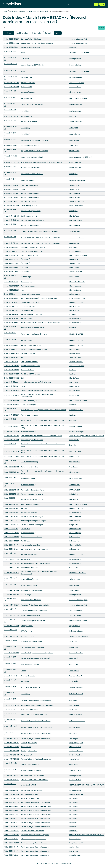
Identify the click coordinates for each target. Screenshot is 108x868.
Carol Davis (74, 568)
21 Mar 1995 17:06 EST (11, 537)
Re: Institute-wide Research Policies (34, 334)
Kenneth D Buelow (76, 410)
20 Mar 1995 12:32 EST (11, 395)
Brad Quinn (73, 174)
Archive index (22, 33)
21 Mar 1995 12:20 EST (11, 525)
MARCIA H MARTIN (76, 334)
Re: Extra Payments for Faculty (32, 831)
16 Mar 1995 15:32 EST (11, 366)
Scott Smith (74, 658)
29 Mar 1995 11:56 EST (11, 747)
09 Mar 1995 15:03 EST (11, 220)
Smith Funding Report (29, 206)
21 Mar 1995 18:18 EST (11, 545)
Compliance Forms (28, 306)
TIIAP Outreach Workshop (31, 255)
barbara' (73, 116)
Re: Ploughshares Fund (29, 751)
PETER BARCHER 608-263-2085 (81, 157)
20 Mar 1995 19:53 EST (11, 451)
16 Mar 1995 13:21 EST (11, 358)
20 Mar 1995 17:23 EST (11, 432)
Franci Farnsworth (76, 478)
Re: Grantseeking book (29, 568)
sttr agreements (27, 626)
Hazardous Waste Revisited (31, 168)
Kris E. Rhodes (74, 140)
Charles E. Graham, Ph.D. (78, 39)
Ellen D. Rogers (75, 216)
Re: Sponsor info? (27, 755)
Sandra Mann (74, 705)
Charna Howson (75, 162)
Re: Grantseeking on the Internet (33, 490)
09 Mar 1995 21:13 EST (11, 243)
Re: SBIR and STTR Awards (30, 47)
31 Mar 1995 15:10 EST (11, 847)
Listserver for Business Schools (32, 157)
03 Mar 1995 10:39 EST (11, 87)
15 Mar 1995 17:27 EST (11, 318)
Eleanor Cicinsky (75, 92)
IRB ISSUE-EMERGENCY (29, 554)
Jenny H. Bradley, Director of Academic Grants (87, 436)
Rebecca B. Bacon (76, 302)
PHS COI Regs (26, 595)
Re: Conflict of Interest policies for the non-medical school (43, 420)
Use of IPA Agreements (29, 185)
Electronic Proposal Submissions (33, 247)
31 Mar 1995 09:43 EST (11, 798)
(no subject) (25, 111)
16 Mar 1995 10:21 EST (11, 350)
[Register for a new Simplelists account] (102, 4)
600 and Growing (27, 180)
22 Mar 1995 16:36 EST (11, 626)
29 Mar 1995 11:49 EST (11, 743)
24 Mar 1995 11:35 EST (11, 653)
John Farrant (74, 671)
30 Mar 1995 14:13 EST (11, 780)
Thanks (24, 189)
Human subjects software (30, 294)
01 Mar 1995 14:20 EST (11, 47)
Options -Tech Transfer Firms (32, 251)
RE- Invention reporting (30, 462)
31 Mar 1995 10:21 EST (11, 827)
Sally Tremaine (75, 294)
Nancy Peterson (75, 168)
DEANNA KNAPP (75, 780)
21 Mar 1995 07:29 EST (11, 467)
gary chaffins (74, 759)
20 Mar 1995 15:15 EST (11, 415)
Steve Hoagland (75, 263)
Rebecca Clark (75, 537)
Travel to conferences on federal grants (36, 382)
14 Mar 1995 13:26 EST (11, 286)
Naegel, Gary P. (75, 855)
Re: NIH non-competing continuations (35, 843)
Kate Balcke (74, 259)
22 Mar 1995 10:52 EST (11, 591)
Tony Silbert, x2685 (76, 843)
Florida (23, 671)
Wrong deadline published (31, 545)
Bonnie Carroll (75, 386)
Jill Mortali (73, 641)
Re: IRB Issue (25, 529)
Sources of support (28, 92)
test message (26, 277)
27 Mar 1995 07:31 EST (11, 705)
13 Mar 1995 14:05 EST (11, 263)
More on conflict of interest (31, 615)
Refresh (48, 33)
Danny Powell (74, 395)
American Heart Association (31, 591)
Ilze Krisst (73, 47)
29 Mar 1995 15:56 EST (11, 755)
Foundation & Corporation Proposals (34, 140)
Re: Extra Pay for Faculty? (30, 798)
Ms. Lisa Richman (76, 78)
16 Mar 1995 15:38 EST (11, 370)
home (45, 4)
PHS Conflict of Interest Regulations (34, 610)
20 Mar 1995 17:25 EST (11, 436)
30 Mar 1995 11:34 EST (11, 776)
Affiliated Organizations (30, 709)
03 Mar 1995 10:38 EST (11, 83)
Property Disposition (28, 676)
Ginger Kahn (74, 525)
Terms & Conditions (43, 863)
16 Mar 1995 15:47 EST (11, 374)
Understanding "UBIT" (29, 785)
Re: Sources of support (29, 121)
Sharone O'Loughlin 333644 (79, 52)
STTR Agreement (27, 631)
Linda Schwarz (75, 134)
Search (102, 28)
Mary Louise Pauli (76, 715)
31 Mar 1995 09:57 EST (11, 802)
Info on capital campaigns (31, 504)
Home (5, 11)
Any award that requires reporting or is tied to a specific (42, 162)
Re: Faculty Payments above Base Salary (36, 721)
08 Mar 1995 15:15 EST (11, 193)
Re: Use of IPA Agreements (31, 193)
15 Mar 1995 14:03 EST (11, 310)
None (23, 386)
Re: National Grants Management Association (38, 705)
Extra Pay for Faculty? (29, 743)
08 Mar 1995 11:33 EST (11, 185)
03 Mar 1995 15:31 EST (11, 116)
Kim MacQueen (75, 290)
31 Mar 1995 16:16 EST (11, 851)
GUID (23, 378)
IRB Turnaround (27, 318)
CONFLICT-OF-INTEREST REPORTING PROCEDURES (39, 232)
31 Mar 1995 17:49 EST (11, 855)
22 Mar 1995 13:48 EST (11, 595)
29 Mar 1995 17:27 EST (11, 759)
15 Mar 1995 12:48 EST (11, 302)
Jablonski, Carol (75, 358)
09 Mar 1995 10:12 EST (11, 198)
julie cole (73, 420)
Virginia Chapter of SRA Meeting (33, 65)
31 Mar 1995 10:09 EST (11, 810)
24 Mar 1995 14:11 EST (11, 676)
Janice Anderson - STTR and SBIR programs (37, 43)
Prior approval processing (31, 664)
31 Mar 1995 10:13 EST (11, 815)
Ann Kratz (73, 247)
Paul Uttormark (75, 111)
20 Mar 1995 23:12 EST (11, 457)
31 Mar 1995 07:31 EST (11, 790)
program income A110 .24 (30, 146)
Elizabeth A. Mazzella (77, 180)
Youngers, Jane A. (76, 610)
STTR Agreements (28, 636)
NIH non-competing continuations (33, 839)
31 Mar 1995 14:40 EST (11, 843)
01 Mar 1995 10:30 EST (11, 39)
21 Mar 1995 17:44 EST (11, 541)
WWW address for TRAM (30, 579)
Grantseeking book (28, 478)
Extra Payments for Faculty (31, 771)
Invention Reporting (28, 432)
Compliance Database (29, 362)
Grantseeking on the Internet (32, 440)
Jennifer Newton (76, 272)
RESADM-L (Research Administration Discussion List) (29, 11)
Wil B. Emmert (75, 579)
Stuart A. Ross (74, 151)
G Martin (73, 328)
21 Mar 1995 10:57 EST (11, 513)
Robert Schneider (76, 105)
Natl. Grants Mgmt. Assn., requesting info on (37, 653)
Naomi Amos (74, 457)
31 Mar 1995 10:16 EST (11, 823)
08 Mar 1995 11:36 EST (11, 189)
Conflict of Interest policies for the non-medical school (41, 436)
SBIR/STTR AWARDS (28, 83)
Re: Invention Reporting (29, 467)
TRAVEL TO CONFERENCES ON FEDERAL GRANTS (38, 390)
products (53, 4)
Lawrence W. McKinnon (78, 573)
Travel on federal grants (30, 401)
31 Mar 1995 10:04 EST (11, 806)
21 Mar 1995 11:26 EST (11, 517)
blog (68, 4)
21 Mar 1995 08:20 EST (11, 472)
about (74, 4)
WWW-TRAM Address (29, 585)
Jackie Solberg (75, 847)
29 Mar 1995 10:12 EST (11, 739)
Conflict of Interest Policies (31, 39)
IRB (22, 358)
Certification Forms (28, 310)
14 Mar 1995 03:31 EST (11, 272)
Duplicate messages (28, 405)
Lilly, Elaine (73, 734)
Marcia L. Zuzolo (75, 747)
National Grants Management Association (36, 700)
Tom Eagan (74, 467)
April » (58, 33)
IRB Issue (24, 508)
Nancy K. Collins (75, 65)
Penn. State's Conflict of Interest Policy (35, 605)
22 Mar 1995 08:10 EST (11, 559)
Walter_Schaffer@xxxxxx (79, 636)
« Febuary (8, 33)
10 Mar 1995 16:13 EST (11, 251)
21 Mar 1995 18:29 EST (11, 549)
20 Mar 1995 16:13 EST (11, 427)
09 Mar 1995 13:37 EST (11, 206)
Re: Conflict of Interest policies (32, 105)
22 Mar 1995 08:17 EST (11, 568)
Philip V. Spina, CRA (76, 743)
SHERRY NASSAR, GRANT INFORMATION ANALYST (87, 785)
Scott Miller (74, 764)
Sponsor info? (26, 747)
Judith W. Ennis (75, 232)
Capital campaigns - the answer (33, 621)
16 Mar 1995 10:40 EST (11, 354)
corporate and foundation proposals (34, 151)
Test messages (27, 282)
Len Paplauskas (75, 59)
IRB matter (25, 681)
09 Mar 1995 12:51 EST (11, 202)
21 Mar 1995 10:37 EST (11, 508)
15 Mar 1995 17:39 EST (11, 323)
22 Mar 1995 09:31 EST (11, 573)
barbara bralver (75, 451)
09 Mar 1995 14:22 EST (11, 216)
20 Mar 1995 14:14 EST (11, 405)
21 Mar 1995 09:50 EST (11, 494)
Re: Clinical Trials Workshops (31, 790)
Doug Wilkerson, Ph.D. (77, 298)
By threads (36, 33)
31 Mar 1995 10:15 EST (11, 819)
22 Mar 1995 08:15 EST (11, 564)
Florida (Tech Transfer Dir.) (31, 687)
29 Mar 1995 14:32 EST (11, 751)
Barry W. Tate (74, 382)
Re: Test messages (28, 286)
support (61, 4)
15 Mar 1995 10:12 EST (11, 294)
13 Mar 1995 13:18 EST (11, 259)
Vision (23, 52)
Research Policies (27, 370)
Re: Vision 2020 (26, 78)
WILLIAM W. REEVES (76, 694)
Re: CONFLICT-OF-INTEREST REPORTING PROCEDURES (41, 238)
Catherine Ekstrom (76, 751)
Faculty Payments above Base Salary (35, 715)
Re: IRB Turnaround (28, 354)
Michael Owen (75, 354)
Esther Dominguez (76, 206)
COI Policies (25, 59)
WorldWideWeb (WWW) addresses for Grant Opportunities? (43, 410)
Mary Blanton (74, 267)
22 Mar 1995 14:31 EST (11, 605)
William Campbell (76, 427)
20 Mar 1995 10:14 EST (11, 382)
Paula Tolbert (74, 277)
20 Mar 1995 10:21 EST (11, 386)
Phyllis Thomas (75, 198)
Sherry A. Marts (75, 545)
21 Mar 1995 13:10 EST (11, 529)
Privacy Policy (55, 863)
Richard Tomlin (75, 350)
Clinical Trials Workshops (30, 764)
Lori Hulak (73, 314)
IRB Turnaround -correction (31, 346)
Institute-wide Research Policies (33, 328)
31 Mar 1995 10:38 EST (11, 835)
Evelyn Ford (74, 648)
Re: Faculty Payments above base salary (36, 759)
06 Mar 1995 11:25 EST (11, 146)
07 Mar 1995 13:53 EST (11, 162)
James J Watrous (76, 121)
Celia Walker (74, 681)
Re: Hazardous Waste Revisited (32, 174)
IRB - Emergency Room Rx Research (34, 549)
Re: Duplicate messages (30, 415)
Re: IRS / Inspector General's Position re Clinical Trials (40, 323)
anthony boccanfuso (77, 721)
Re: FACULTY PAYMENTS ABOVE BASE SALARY (37, 727)
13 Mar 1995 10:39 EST (11, 255)
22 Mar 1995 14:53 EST (11, 615)
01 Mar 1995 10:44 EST (11, 43)
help (23, 290)
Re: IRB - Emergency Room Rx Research (35, 564)
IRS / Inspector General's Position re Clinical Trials (39, 298)
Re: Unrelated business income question (36, 802)
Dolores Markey (75, 839)
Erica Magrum (75, 193)
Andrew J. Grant (75, 87)
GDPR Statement (66, 863)
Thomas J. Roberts (76, 362)
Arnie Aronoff (74, 591)
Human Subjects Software (30, 302)
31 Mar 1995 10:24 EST (11, 831)
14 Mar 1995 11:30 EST (11, 282)
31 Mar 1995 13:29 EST (11, 839)
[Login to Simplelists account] (96, 4)
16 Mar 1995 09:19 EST (11, 346)
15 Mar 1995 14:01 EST (11, 306)
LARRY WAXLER (75, 390)
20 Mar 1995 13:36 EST (11, 401)
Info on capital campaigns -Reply (33, 521)
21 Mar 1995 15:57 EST (11, 533)
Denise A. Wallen (75, 755)
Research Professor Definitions (32, 220)
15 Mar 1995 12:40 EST (11, 298)
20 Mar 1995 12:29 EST (11, 390)
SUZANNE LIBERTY (76, 220)
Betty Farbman (75, 517)
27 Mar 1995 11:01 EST (11, 709)
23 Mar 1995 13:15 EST (11, 636)
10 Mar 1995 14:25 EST (11, 247)
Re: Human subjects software (32, 314)
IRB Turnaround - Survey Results (33, 776)
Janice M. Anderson (77, 83)
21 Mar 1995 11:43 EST (11, 521)
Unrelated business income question (34, 780)
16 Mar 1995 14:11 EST (11, 362)
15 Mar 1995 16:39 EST (11, 314)
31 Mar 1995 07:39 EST (11, 794)
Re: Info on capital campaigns (32, 494)
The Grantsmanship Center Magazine (35, 835)
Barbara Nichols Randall (78, 98)
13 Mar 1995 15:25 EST (11, 267)
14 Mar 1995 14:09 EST (11, 290)
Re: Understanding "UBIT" (30, 794)
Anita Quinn (74, 128)
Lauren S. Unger (75, 251)
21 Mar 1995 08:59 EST (11, 490)
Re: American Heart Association (33, 648)
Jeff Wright (74, 739)
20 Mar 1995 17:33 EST (11, 440)
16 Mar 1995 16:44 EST (11, 378)
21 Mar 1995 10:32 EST (11, 504)
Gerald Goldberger (76, 432)
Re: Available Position (29, 202)
